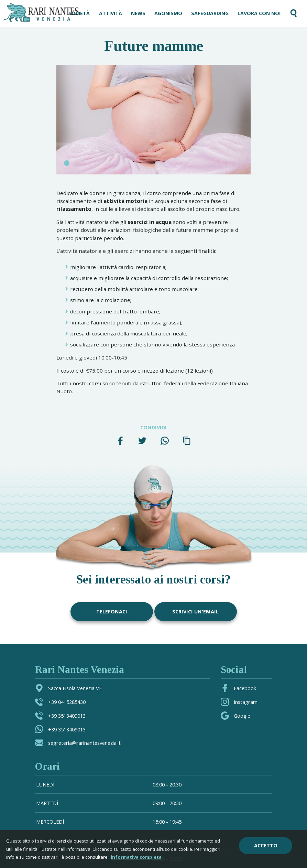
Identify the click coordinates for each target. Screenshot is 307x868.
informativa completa (136, 857)
